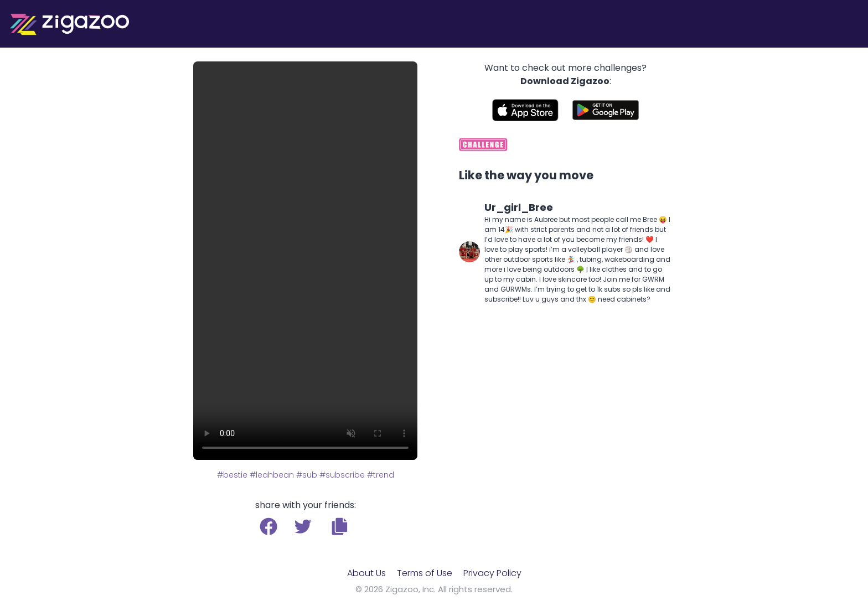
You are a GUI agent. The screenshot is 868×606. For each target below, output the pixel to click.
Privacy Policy (492, 573)
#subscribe (342, 475)
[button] (340, 526)
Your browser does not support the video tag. (305, 261)
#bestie (232, 475)
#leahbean (272, 475)
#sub (307, 475)
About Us (366, 573)
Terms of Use (425, 573)
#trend (381, 475)
